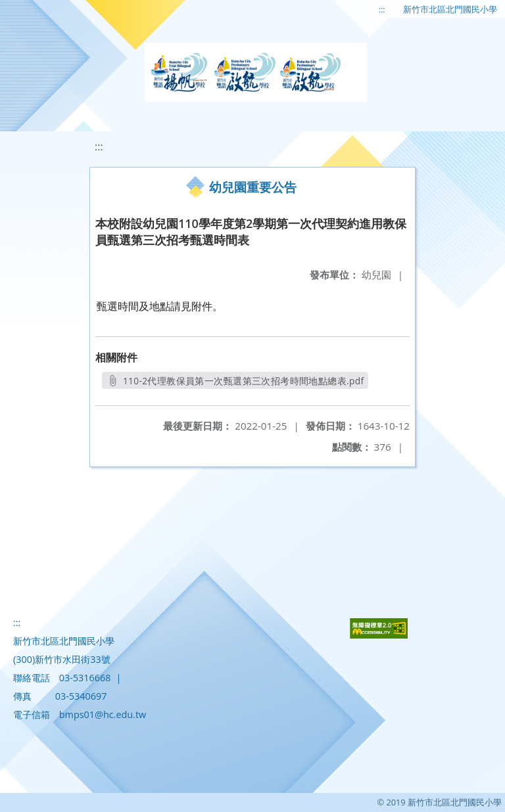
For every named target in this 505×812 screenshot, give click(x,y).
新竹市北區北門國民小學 (450, 9)
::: (382, 9)
